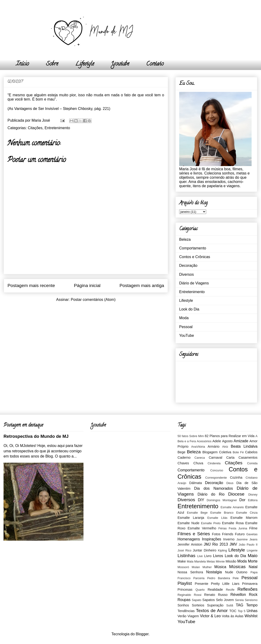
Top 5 (242, 611)
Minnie (220, 561)
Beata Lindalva (244, 446)
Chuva (198, 463)
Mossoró (183, 567)
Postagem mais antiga (142, 285)
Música (220, 567)
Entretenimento (57, 128)
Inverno (229, 539)
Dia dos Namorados (214, 488)
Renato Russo (216, 595)
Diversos (186, 274)
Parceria (199, 578)
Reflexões (247, 589)
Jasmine (242, 539)
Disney (253, 495)
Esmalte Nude (188, 523)
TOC (233, 611)
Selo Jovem (225, 600)
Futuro (240, 534)
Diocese (236, 494)
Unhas (252, 611)
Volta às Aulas (233, 616)
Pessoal (186, 327)
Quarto (200, 590)
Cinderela (214, 463)
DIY (201, 500)
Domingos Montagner (222, 500)
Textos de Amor (212, 611)
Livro (208, 556)
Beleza (185, 239)
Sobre (52, 64)
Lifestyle (85, 64)
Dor (242, 500)
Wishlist (251, 616)
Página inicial (87, 285)
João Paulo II (248, 545)
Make (182, 561)
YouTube (187, 336)
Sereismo (251, 600)
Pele (236, 578)
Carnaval (216, 458)
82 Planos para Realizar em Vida (230, 436)
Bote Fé (238, 452)
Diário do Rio (211, 494)
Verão (182, 616)
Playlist (185, 583)
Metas (211, 561)
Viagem (193, 616)
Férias (223, 528)
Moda (184, 318)
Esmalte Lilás (217, 518)
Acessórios (204, 441)
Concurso (217, 470)
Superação (215, 605)
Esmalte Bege (197, 513)
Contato (155, 64)
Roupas (184, 600)
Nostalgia (214, 572)
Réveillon (238, 595)
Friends (228, 534)
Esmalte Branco (222, 513)
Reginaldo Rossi (189, 595)
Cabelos (251, 452)
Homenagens (189, 539)
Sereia (239, 600)
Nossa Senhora (190, 572)
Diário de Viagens (194, 283)
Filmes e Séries (194, 534)
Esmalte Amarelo (232, 507)
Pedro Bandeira (219, 578)
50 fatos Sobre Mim (191, 436)
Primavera (250, 584)
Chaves (183, 463)
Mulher (207, 567)
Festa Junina (238, 528)
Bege (182, 452)
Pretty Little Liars (225, 584)
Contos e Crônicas (195, 257)
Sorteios (198, 605)
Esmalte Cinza (247, 513)
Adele (217, 441)
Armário (214, 446)
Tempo (252, 605)
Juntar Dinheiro (205, 550)
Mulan (196, 567)
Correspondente (216, 478)
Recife (230, 590)
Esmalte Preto (211, 523)
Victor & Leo (210, 616)
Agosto (227, 441)
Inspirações (212, 539)
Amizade (241, 441)
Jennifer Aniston (190, 544)
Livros (218, 556)
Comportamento (193, 248)
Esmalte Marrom (244, 518)
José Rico (184, 550)
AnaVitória (198, 447)
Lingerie (252, 550)
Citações (35, 128)
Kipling (222, 550)
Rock (253, 595)
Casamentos (248, 458)
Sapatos (209, 600)
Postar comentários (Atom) (93, 300)
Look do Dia (189, 309)
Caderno (184, 458)
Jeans (253, 539)
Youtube (120, 64)
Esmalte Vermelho (202, 528)
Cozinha (236, 477)
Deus (230, 483)
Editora (253, 500)
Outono (242, 572)
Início (22, 64)
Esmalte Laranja (191, 518)
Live (200, 556)
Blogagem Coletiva (217, 452)
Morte (253, 561)
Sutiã (230, 605)
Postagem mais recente (31, 285)
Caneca (200, 458)
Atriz (225, 447)
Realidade (215, 590)
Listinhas (186, 556)
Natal (253, 567)
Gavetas (252, 534)
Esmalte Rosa (233, 523)
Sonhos (183, 605)
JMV (233, 544)
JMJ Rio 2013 (216, 544)
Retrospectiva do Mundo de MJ (36, 436)
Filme (253, 528)
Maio (253, 556)
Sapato (197, 600)
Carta (230, 458)
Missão (231, 561)
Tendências (186, 611)
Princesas (185, 590)
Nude (229, 572)
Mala (190, 561)
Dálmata (196, 483)
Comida (252, 463)
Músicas (237, 567)
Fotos (216, 534)
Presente (202, 584)
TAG (240, 605)
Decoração (188, 266)
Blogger (142, 634)
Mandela (200, 561)
